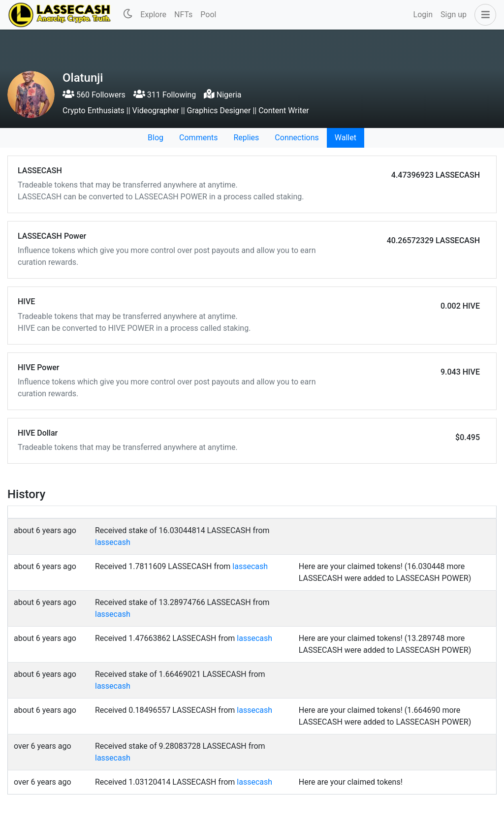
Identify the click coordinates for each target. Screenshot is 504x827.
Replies (246, 138)
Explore (153, 15)
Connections (297, 138)
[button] (483, 15)
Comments (198, 138)
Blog (156, 138)
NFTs (183, 15)
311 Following (165, 95)
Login (423, 15)
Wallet (346, 138)
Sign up (454, 15)
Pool (208, 15)
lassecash (113, 542)
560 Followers (94, 95)
